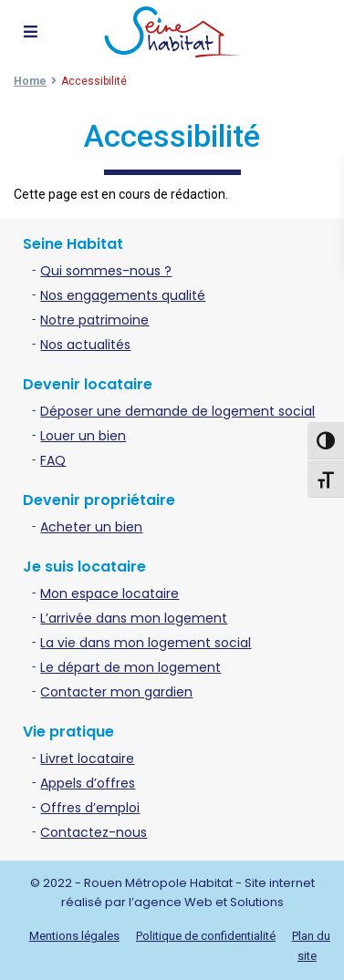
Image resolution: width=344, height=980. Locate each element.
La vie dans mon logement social (146, 643)
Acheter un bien (91, 527)
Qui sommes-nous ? (106, 271)
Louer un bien (83, 436)
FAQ (53, 460)
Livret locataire (87, 758)
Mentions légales (74, 936)
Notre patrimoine (94, 320)
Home (30, 81)
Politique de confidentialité (206, 936)
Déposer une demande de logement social (177, 411)
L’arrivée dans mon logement (134, 618)
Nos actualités (85, 345)
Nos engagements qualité (123, 295)
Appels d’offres (88, 783)
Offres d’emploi (90, 808)
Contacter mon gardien (116, 692)
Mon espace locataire (109, 593)
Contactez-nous (94, 832)
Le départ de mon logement (130, 667)
